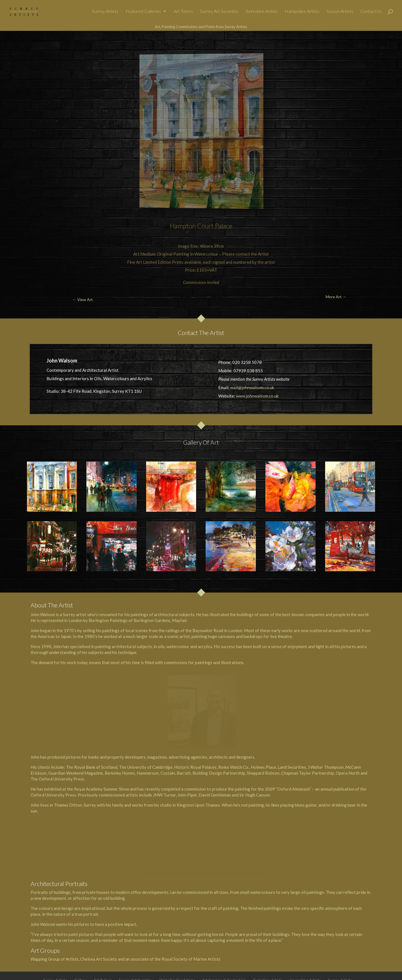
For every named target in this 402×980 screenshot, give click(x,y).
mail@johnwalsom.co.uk (252, 387)
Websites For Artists (177, 937)
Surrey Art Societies (219, 12)
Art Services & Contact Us (224, 937)
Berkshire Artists (262, 12)
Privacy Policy (198, 945)
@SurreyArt (264, 972)
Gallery (81, 937)
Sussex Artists (340, 12)
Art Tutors (183, 12)
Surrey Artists (105, 12)
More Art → (369, 44)
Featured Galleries (143, 12)
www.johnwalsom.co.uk (257, 396)
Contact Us (371, 12)
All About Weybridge (193, 972)
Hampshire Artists (302, 12)
